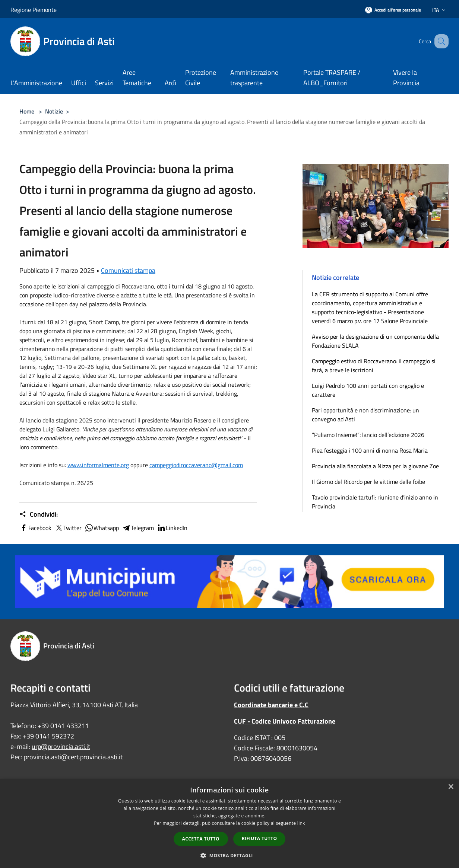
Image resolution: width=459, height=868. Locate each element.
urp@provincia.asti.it (61, 746)
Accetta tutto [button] (201, 839)
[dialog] (229, 824)
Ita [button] (440, 10)
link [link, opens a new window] (301, 823)
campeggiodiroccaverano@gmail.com (196, 465)
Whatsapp (102, 528)
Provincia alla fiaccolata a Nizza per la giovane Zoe (375, 466)
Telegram (138, 528)
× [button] (451, 787)
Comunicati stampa (128, 270)
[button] (229, 855)
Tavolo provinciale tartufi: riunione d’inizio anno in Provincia (375, 502)
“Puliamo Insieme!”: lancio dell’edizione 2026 (368, 435)
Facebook (35, 528)
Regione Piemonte (34, 10)
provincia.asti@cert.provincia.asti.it (73, 757)
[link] (98, 465)
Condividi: (39, 514)
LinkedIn (172, 528)
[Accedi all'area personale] (393, 10)
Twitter (68, 528)
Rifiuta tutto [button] (259, 838)
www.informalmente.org (98, 465)
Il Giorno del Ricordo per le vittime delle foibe (368, 482)
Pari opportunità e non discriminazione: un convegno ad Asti (365, 415)
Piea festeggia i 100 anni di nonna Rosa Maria (370, 450)
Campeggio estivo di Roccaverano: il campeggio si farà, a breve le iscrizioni (374, 366)
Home (27, 111)
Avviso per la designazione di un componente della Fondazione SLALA (375, 341)
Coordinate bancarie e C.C (271, 705)
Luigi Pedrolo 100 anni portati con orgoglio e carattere (368, 390)
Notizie (54, 111)
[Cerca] (440, 41)
